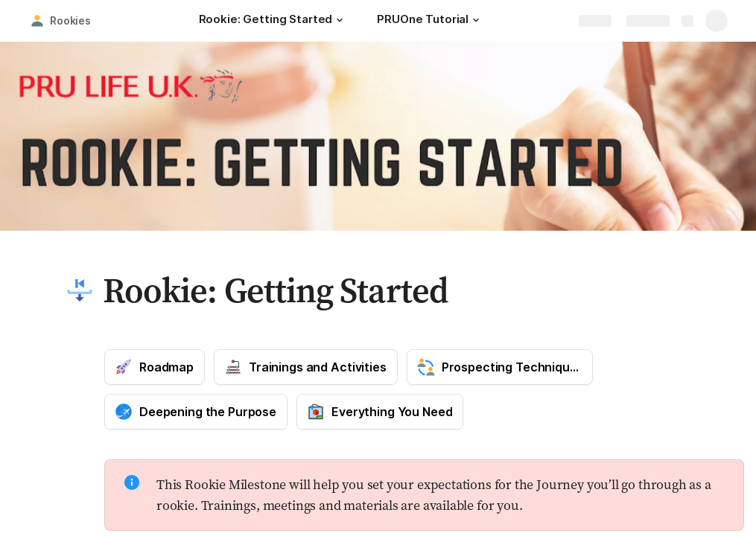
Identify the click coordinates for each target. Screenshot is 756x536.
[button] (340, 20)
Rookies (70, 20)
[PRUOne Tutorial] (430, 21)
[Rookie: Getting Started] (273, 21)
